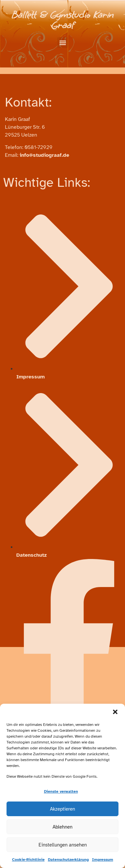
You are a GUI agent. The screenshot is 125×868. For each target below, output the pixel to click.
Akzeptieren (63, 809)
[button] (115, 712)
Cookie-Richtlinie (28, 860)
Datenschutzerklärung (68, 860)
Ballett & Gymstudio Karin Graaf (63, 20)
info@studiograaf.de (44, 155)
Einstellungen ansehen (63, 845)
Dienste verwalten (61, 791)
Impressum (103, 860)
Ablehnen (63, 827)
